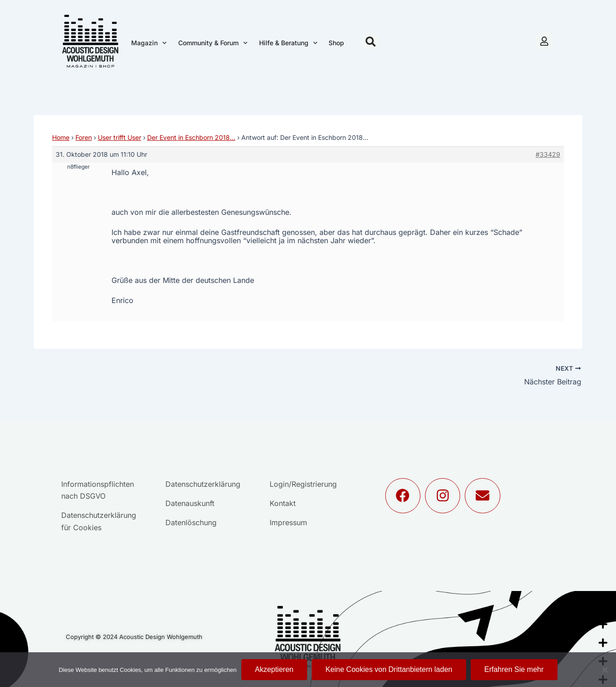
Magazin (149, 43)
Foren (84, 137)
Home (61, 137)
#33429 (548, 154)
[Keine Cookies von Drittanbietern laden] (605, 670)
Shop (336, 43)
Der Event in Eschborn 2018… (191, 137)
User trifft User (119, 137)
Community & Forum (213, 43)
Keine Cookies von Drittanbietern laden (389, 669)
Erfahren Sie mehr (514, 669)
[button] (371, 42)
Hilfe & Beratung (288, 43)
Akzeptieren (274, 669)
